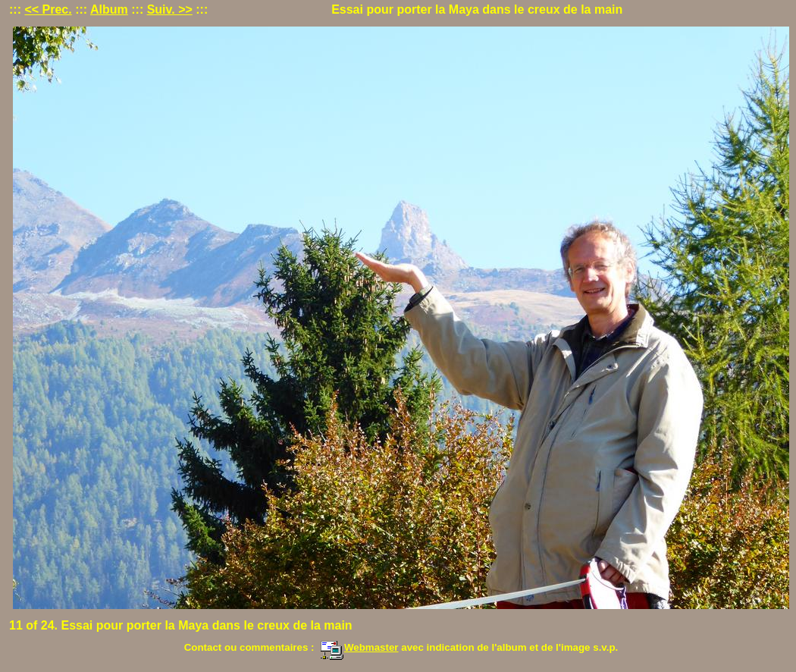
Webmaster (359, 647)
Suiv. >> (170, 9)
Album (109, 9)
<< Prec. (48, 9)
